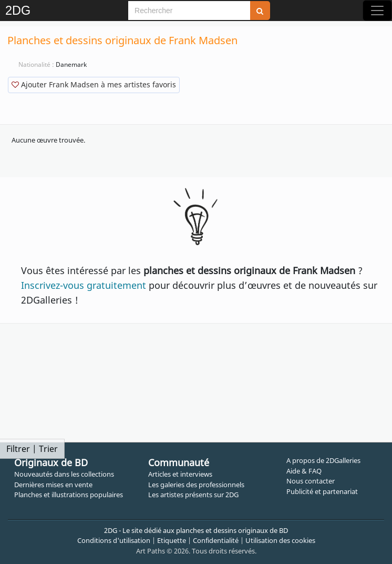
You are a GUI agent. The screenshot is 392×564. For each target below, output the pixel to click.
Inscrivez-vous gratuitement (84, 285)
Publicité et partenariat (322, 491)
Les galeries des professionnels (196, 485)
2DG (18, 11)
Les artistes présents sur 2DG (193, 495)
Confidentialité (216, 540)
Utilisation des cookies (280, 540)
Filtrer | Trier (32, 449)
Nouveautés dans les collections (64, 474)
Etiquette (172, 540)
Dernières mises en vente (53, 485)
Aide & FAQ (304, 471)
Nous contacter (311, 481)
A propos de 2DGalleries (323, 460)
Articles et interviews (180, 474)
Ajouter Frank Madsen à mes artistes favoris (94, 84)
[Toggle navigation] (377, 11)
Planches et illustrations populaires (69, 495)
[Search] (189, 11)
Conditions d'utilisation (114, 540)
